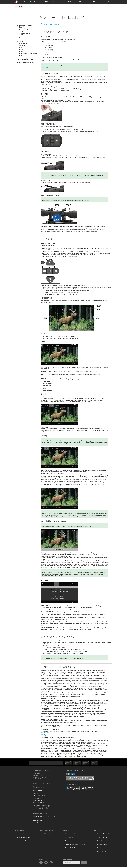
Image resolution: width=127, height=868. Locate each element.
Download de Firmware (104, 849)
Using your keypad (24, 34)
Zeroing (21, 51)
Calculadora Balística (23, 841)
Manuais (100, 841)
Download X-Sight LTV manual (50, 24)
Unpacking (22, 28)
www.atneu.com (45, 724)
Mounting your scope (25, 38)
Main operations (24, 44)
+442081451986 (37, 818)
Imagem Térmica (21, 834)
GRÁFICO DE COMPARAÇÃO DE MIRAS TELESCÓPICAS (46, 764)
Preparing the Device (24, 26)
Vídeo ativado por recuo (23, 838)
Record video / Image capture (28, 53)
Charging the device (25, 30)
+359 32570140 (45, 733)
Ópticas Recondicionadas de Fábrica (75, 845)
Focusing (21, 36)
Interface (20, 41)
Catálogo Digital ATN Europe (73, 849)
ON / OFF (21, 32)
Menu (20, 47)
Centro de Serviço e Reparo (105, 834)
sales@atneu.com (37, 801)
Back (19, 7)
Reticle (21, 50)
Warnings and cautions (25, 59)
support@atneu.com (47, 68)
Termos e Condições (103, 838)
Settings (21, 56)
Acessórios (68, 841)
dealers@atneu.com (38, 803)
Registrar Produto (102, 845)
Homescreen (22, 45)
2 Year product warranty (25, 63)
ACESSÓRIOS (67, 2)
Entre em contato (102, 852)
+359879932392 (37, 791)
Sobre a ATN (45, 834)
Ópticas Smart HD (70, 834)
